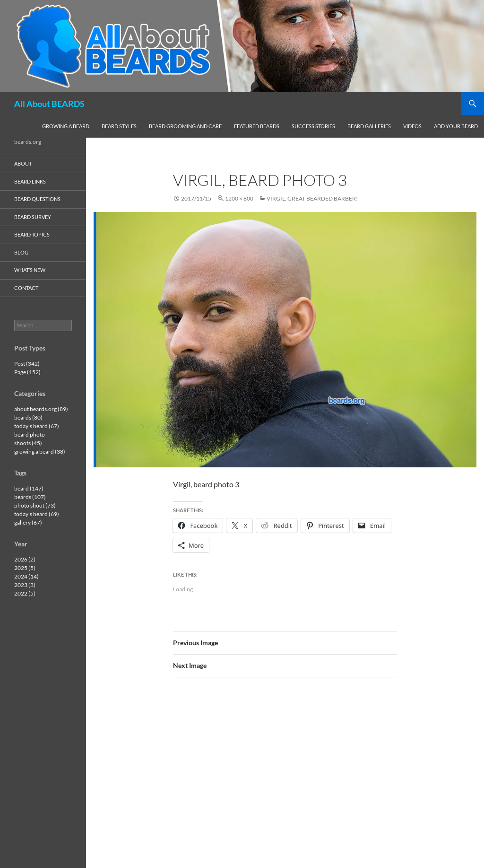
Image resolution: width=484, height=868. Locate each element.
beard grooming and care (185, 126)
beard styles (119, 126)
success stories (313, 126)
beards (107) (30, 497)
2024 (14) (26, 576)
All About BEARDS (49, 104)
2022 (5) (25, 593)
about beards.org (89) (41, 409)
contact (26, 288)
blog (21, 252)
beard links (30, 181)
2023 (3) (25, 585)
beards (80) (28, 417)
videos (412, 126)
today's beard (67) (37, 426)
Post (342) (27, 364)
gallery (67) (28, 522)
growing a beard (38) (40, 452)
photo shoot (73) (35, 505)
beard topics (32, 234)
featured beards (257, 126)
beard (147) (29, 488)
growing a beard (66, 126)
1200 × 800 (239, 198)
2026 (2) (25, 559)
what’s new (30, 270)
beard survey (33, 217)
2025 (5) (25, 568)
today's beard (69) (37, 514)
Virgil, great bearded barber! (312, 198)
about (23, 163)
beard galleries (369, 126)
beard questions (37, 199)
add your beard (456, 126)
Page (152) (27, 372)
